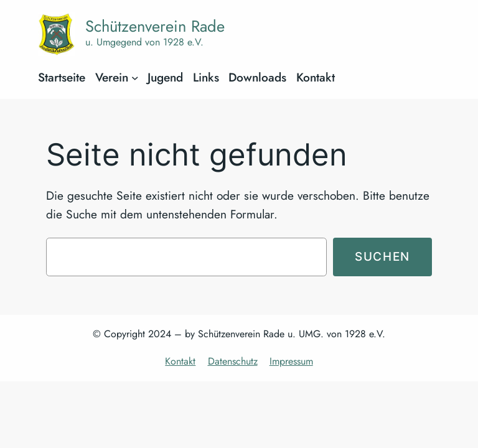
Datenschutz (233, 361)
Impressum (291, 361)
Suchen (382, 256)
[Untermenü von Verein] (135, 78)
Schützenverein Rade (155, 26)
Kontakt (180, 361)
